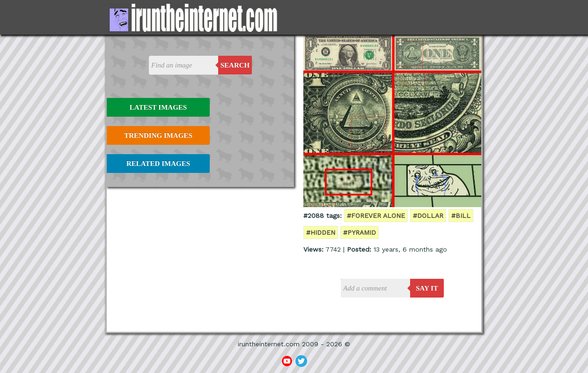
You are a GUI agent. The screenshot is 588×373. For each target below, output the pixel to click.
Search (235, 65)
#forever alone (376, 216)
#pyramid (360, 232)
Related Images (158, 164)
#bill (461, 216)
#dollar (428, 216)
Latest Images (158, 107)
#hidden (321, 232)
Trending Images (158, 135)
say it (427, 288)
